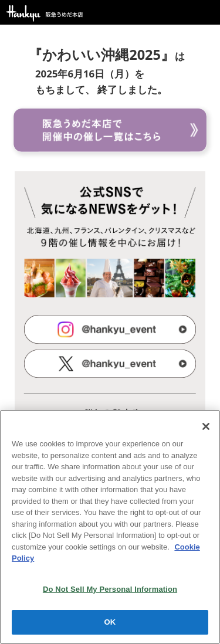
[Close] (206, 426)
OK (110, 622)
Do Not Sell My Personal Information (110, 589)
